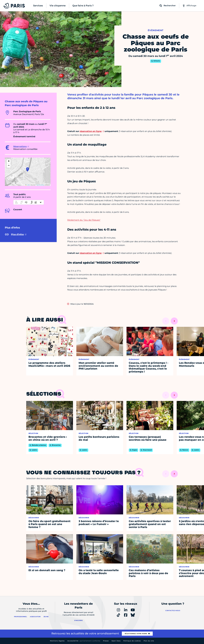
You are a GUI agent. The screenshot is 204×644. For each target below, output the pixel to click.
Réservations (20, 146)
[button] (28, 169)
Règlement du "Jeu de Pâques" (84, 220)
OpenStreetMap (40, 185)
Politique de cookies (132, 641)
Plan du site (149, 641)
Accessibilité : (84, 641)
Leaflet (28, 185)
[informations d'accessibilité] (29, 202)
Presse (106, 641)
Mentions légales (57, 641)
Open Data (116, 641)
